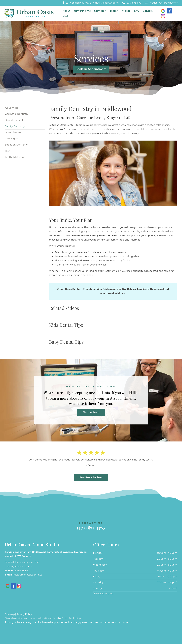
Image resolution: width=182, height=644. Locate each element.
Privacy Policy (24, 614)
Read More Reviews (91, 477)
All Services (12, 108)
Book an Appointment (91, 69)
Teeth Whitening (15, 157)
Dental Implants (15, 120)
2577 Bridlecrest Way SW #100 (22, 563)
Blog (66, 16)
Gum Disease (13, 133)
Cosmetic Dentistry (17, 114)
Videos (126, 11)
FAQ (137, 11)
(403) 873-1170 (134, 3)
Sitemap (10, 614)
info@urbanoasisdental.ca (28, 575)
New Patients (82, 11)
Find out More (91, 412)
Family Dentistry (15, 126)
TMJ (7, 151)
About (66, 11)
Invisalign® (12, 139)
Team (113, 11)
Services (99, 11)
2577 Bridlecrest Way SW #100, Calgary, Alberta (92, 3)
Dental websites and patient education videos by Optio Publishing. (43, 618)
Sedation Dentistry (16, 145)
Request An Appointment (163, 3)
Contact (148, 11)
